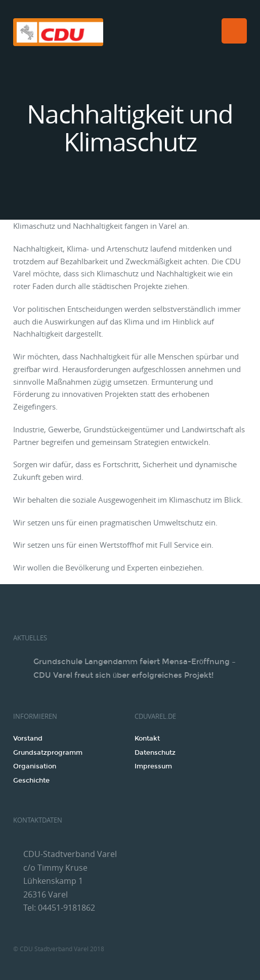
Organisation (35, 766)
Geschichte (31, 781)
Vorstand (28, 739)
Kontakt (147, 739)
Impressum (153, 766)
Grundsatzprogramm (48, 753)
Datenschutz (155, 753)
